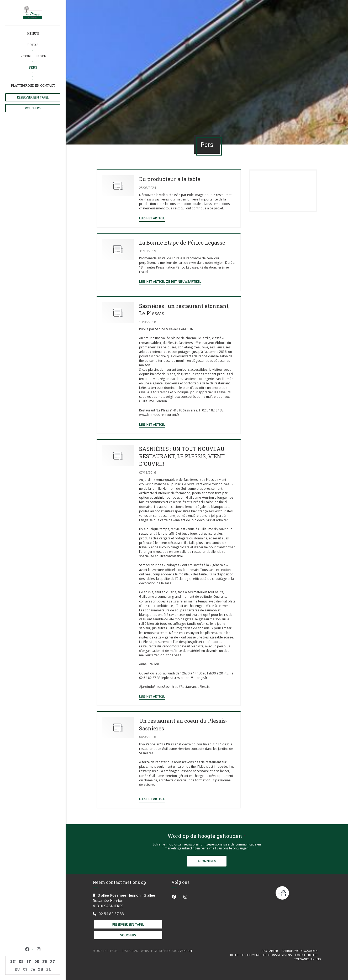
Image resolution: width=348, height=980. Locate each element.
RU (17, 969)
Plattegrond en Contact (33, 85)
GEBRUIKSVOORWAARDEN (301, 951)
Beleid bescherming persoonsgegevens (263, 955)
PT (53, 961)
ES (21, 961)
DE (37, 961)
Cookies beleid (308, 955)
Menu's (33, 33)
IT (29, 961)
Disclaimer (271, 951)
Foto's (33, 45)
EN (13, 961)
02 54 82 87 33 (111, 914)
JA (33, 969)
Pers (33, 67)
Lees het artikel (152, 218)
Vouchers (33, 108)
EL (49, 969)
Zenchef (186, 951)
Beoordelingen (33, 56)
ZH (41, 969)
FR (45, 961)
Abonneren (207, 861)
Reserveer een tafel (33, 97)
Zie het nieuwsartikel (183, 282)
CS (25, 969)
